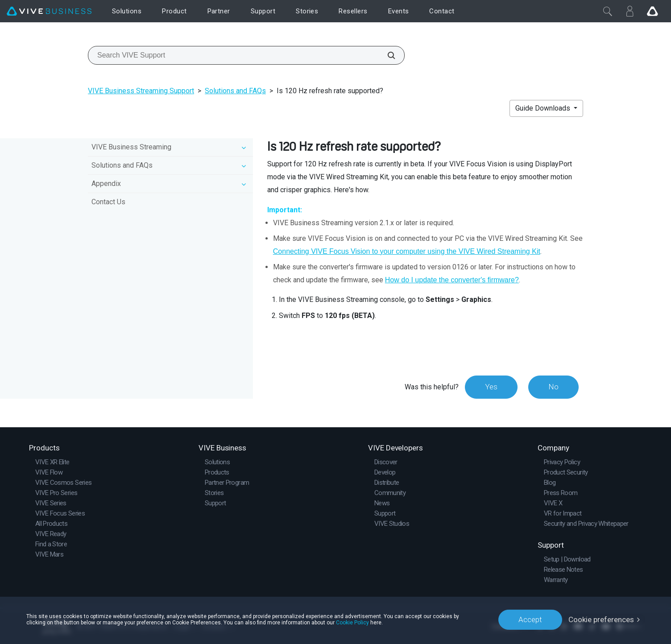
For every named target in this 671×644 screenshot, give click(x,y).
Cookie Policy (352, 623)
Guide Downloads (544, 108)
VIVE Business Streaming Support (141, 91)
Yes (491, 387)
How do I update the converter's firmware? (452, 280)
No (553, 387)
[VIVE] (49, 11)
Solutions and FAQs (235, 91)
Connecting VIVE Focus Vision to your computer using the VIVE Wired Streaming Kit (407, 251)
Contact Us (108, 202)
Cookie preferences (601, 619)
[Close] (608, 11)
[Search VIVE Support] (386, 55)
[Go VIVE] (652, 11)
